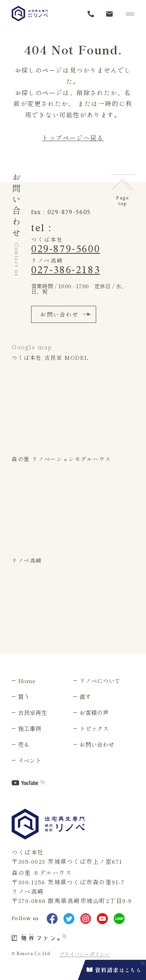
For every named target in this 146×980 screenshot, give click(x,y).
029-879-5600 (66, 249)
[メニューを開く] (130, 14)
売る (24, 744)
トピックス (94, 728)
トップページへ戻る (73, 138)
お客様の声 (94, 712)
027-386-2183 (66, 270)
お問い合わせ (65, 314)
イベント (30, 760)
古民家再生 (33, 712)
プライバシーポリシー (84, 954)
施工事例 (30, 728)
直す (85, 697)
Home (27, 681)
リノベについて (100, 681)
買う (24, 697)
